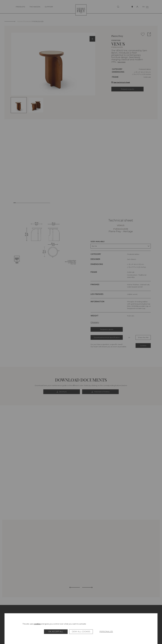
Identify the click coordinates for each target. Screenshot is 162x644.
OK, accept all (56, 632)
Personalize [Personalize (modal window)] (106, 632)
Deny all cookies (81, 632)
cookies (37, 624)
